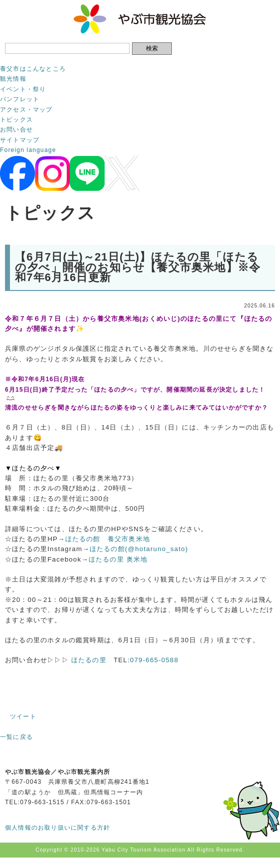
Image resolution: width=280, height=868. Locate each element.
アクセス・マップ (26, 110)
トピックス (16, 120)
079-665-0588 (154, 660)
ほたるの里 (89, 660)
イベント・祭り (23, 89)
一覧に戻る (16, 737)
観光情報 (13, 79)
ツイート (23, 717)
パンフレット (20, 99)
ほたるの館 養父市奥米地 (108, 539)
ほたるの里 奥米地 (118, 559)
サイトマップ (20, 140)
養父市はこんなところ (33, 69)
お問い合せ (16, 130)
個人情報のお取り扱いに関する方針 (58, 828)
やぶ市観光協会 (140, 19)
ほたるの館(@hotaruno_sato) (139, 549)
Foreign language (28, 150)
